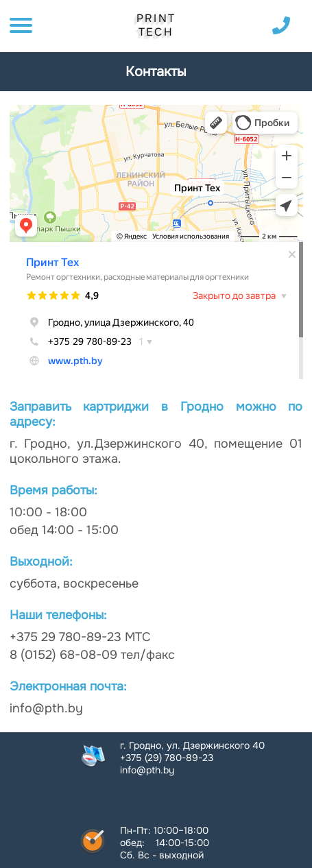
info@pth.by (147, 770)
